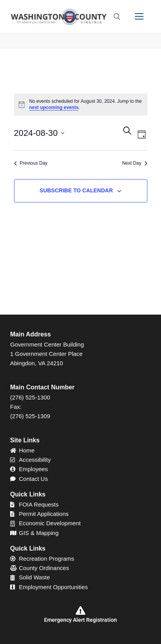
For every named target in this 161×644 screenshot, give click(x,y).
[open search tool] (117, 17)
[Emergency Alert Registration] (81, 611)
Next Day (134, 163)
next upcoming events (54, 107)
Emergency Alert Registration (80, 620)
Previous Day (31, 163)
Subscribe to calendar (76, 190)
